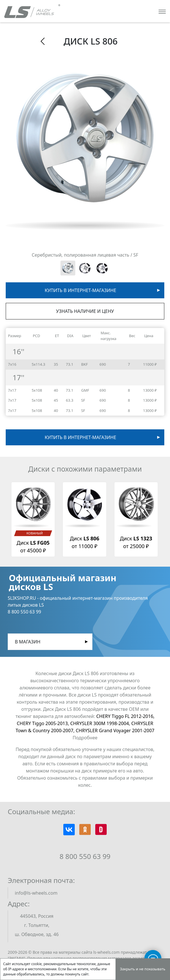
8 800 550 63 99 (85, 856)
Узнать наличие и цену (85, 311)
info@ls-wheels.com (36, 893)
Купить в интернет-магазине (81, 290)
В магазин (28, 642)
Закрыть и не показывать (142, 969)
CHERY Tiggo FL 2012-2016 (126, 716)
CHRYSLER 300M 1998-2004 (101, 723)
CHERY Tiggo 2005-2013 (43, 723)
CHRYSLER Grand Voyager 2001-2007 (115, 731)
